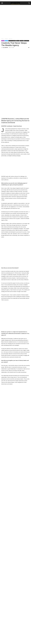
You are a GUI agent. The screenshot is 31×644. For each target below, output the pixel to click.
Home (2, 39)
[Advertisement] (15, 21)
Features (18, 41)
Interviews (22, 41)
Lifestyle (6, 39)
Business (11, 39)
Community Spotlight (12, 41)
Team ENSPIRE (5, 48)
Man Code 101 (26, 41)
